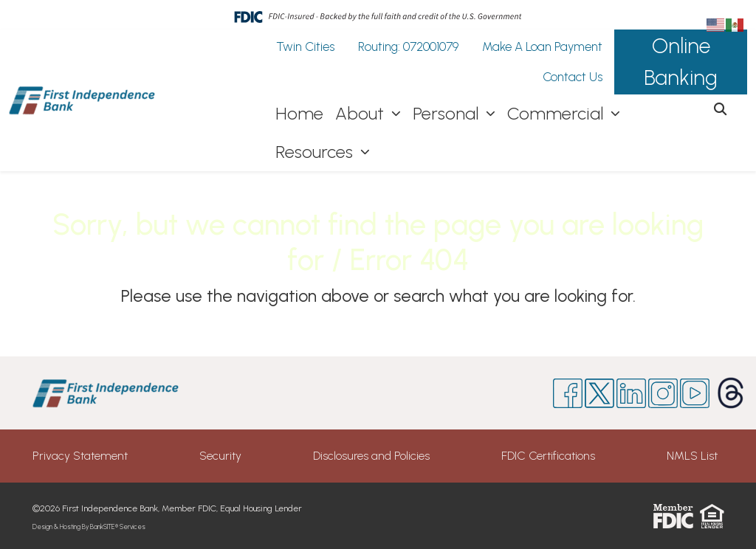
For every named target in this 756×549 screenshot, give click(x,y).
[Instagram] (663, 393)
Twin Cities (305, 46)
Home (299, 113)
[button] (720, 110)
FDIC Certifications (548, 456)
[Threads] (718, 393)
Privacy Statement (80, 456)
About (362, 113)
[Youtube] (695, 393)
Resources (316, 152)
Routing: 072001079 (408, 46)
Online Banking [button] (681, 62)
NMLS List (692, 456)
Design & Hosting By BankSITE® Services (89, 526)
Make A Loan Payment (542, 46)
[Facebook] (568, 393)
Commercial (558, 113)
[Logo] (83, 100)
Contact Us (573, 77)
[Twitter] (599, 393)
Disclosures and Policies (371, 456)
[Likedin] (631, 393)
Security (220, 456)
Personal (448, 113)
